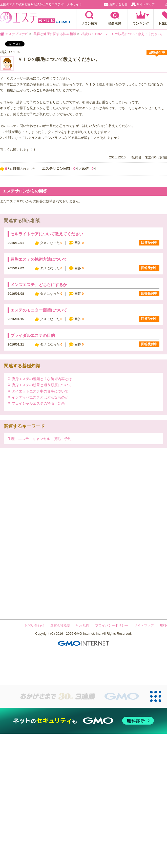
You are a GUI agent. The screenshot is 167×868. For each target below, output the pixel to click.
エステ (24, 439)
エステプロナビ (35, 19)
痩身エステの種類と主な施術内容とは (42, 379)
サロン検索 (89, 23)
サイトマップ (146, 4)
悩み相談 (115, 23)
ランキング (141, 23)
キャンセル (41, 439)
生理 (11, 439)
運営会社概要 (60, 625)
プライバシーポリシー (112, 625)
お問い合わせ (118, 4)
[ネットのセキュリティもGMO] (83, 721)
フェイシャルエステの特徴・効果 (38, 403)
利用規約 (82, 625)
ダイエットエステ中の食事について (40, 391)
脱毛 (57, 439)
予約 (68, 439)
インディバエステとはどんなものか (40, 397)
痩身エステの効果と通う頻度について (42, 385)
